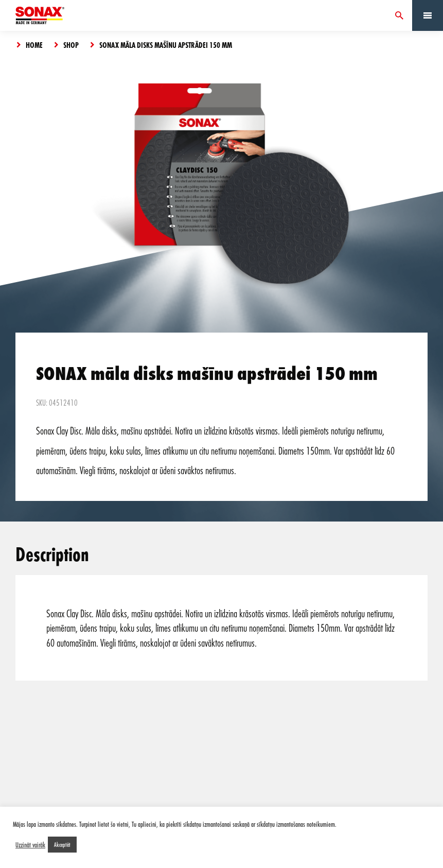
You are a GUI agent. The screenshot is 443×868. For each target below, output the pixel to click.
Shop (71, 45)
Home (34, 45)
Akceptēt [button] (62, 844)
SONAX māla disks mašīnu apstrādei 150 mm (166, 45)
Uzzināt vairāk (30, 845)
